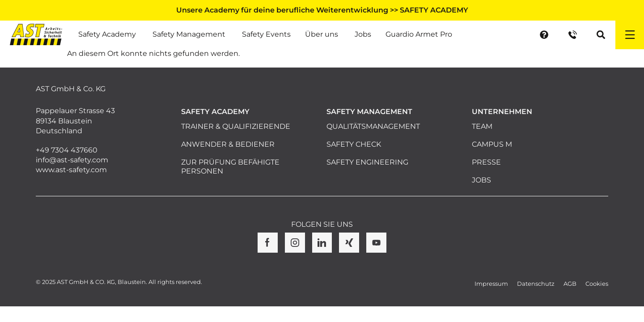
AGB (570, 284)
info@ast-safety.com (72, 160)
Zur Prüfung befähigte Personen (230, 167)
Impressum (491, 284)
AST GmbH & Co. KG (71, 89)
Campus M (492, 144)
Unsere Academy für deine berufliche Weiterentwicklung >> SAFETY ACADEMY (322, 10)
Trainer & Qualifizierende (236, 126)
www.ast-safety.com (71, 170)
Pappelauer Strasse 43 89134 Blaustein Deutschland (75, 121)
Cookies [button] (597, 284)
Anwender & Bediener (228, 144)
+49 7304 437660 (67, 150)
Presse (486, 162)
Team (482, 126)
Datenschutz (536, 284)
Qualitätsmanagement (373, 126)
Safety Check (354, 144)
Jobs (481, 180)
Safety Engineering (367, 162)
